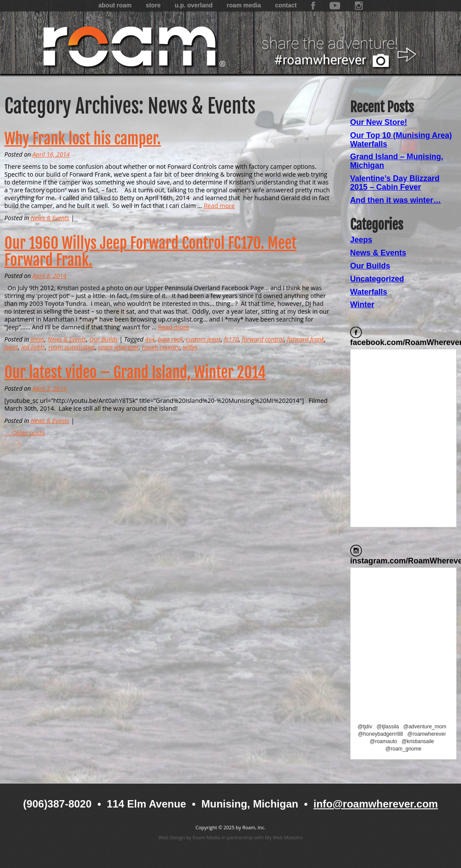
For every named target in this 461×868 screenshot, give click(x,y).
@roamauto (383, 741)
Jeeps (37, 339)
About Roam (115, 5)
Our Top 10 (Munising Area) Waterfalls (401, 140)
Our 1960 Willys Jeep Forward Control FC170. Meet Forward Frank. (150, 252)
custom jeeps (204, 339)
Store (153, 5)
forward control (263, 339)
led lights (33, 347)
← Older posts (25, 433)
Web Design (172, 837)
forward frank (306, 339)
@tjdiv (365, 727)
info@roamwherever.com (376, 804)
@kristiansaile (418, 741)
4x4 (150, 339)
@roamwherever (427, 734)
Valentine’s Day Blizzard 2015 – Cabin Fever (395, 183)
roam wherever (119, 347)
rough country (161, 347)
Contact (286, 5)
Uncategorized (377, 279)
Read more (219, 206)
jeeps (11, 347)
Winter (362, 305)
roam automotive (72, 347)
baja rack (170, 339)
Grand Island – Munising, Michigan (397, 161)
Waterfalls (369, 292)
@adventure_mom (425, 727)
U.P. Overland (194, 5)
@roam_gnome (403, 749)
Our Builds (103, 339)
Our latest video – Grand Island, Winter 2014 (135, 372)
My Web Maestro (284, 837)
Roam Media (244, 5)
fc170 (231, 339)
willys (190, 347)
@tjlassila (388, 727)
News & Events (50, 218)
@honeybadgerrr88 (381, 734)
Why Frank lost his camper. (83, 139)
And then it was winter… (396, 200)
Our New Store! (379, 122)
